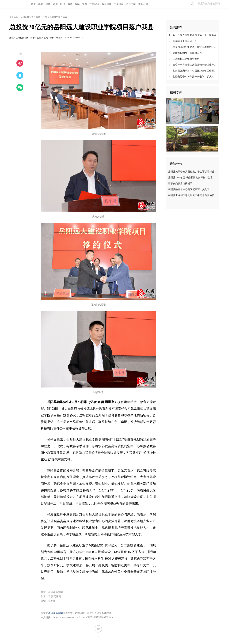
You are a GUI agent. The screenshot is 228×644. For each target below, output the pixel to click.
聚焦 (55, 4)
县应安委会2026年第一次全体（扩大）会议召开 (194, 77)
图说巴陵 (131, 4)
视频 (77, 4)
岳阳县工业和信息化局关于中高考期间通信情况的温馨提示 (193, 195)
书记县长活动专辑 (52, 17)
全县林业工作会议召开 (183, 41)
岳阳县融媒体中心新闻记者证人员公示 (189, 189)
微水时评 (107, 4)
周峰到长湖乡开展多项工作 (185, 53)
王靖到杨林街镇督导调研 (184, 59)
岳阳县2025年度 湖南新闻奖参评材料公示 (190, 178)
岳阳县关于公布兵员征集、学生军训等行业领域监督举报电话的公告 (193, 172)
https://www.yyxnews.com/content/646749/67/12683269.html (83, 617)
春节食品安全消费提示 (180, 183)
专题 (85, 4)
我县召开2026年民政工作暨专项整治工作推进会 (194, 47)
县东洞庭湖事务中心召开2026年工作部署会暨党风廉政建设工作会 (194, 71)
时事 (48, 4)
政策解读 (94, 4)
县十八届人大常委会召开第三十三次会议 (193, 35)
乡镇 (70, 4)
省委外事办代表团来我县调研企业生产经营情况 (194, 65)
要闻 (41, 4)
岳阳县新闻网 (27, 17)
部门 (63, 4)
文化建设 (119, 4)
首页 (33, 4)
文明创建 (143, 4)
